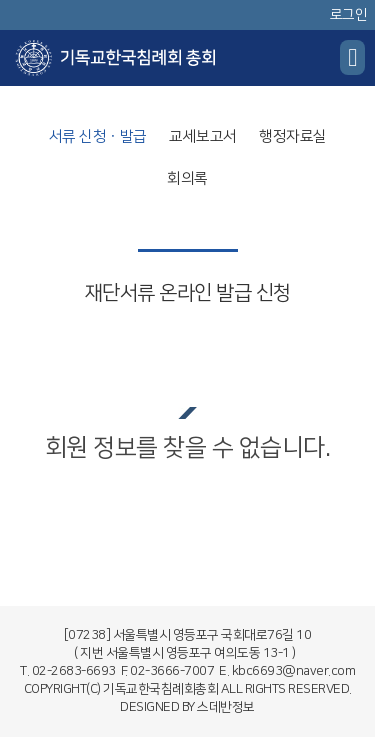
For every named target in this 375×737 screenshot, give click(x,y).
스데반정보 (226, 707)
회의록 (187, 178)
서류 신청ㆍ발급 (98, 136)
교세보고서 (203, 136)
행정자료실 (293, 136)
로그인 (349, 15)
